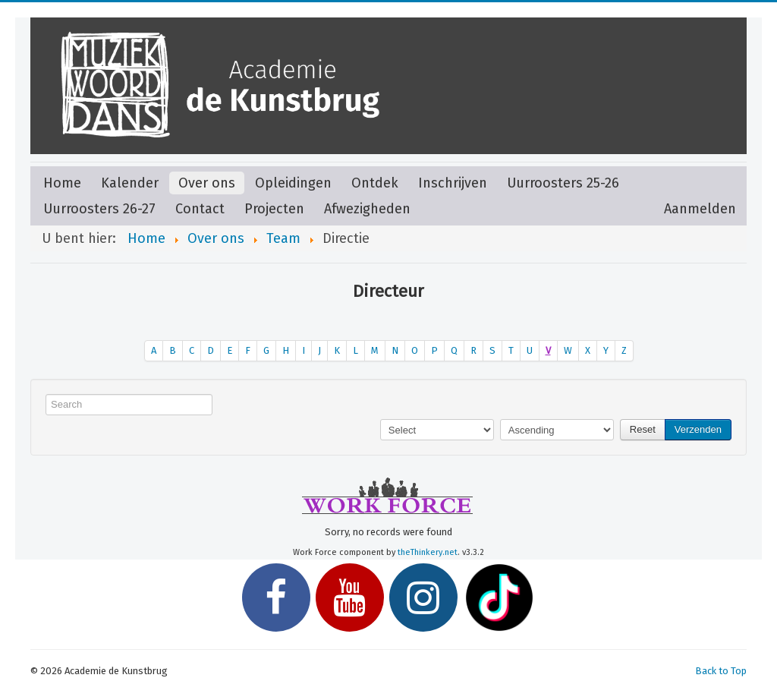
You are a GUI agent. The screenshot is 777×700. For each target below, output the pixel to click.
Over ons (207, 183)
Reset (643, 429)
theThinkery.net (428, 552)
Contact (200, 209)
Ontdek (375, 183)
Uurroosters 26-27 (99, 209)
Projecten (274, 209)
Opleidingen (293, 183)
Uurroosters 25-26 (563, 183)
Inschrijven (453, 183)
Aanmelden (700, 209)
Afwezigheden (367, 209)
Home (62, 183)
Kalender (130, 183)
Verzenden (698, 429)
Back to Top (721, 671)
